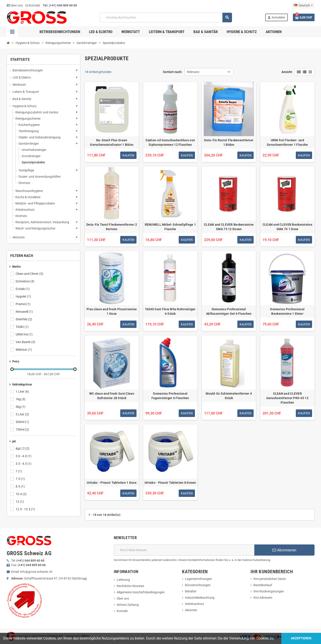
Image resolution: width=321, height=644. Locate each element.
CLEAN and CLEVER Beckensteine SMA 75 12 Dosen (229, 227)
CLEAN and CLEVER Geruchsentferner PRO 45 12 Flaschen (287, 398)
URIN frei (24, 334)
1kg (21, 399)
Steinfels (24, 319)
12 (20, 502)
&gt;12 (23, 448)
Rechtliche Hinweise (130, 586)
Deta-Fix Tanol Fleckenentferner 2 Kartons (112, 227)
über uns (15, 5)
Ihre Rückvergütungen (269, 591)
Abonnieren (284, 550)
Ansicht (287, 72)
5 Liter (23, 414)
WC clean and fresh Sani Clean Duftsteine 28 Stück (112, 396)
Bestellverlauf (263, 585)
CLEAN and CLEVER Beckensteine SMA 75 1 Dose (287, 227)
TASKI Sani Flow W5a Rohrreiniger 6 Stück (170, 311)
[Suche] (166, 18)
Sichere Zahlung (128, 605)
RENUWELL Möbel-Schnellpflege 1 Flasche (170, 227)
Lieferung (123, 580)
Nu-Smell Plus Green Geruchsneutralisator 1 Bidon (112, 142)
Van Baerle (26, 342)
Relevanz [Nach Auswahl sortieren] (193, 72)
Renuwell (25, 312)
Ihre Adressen (263, 598)
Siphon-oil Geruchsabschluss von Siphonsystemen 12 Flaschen (170, 142)
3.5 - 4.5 (24, 464)
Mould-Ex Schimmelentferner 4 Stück (229, 396)
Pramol (23, 304)
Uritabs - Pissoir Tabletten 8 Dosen (170, 483)
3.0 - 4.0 (24, 456)
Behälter (191, 591)
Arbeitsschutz (195, 604)
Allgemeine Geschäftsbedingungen (141, 592)
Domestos (25, 281)
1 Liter (23, 392)
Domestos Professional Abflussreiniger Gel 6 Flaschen (229, 311)
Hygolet (24, 296)
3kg (21, 407)
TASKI (22, 327)
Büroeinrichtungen (198, 585)
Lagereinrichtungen (198, 579)
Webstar (24, 350)
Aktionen (191, 610)
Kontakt (33, 5)
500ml (23, 422)
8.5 (21, 486)
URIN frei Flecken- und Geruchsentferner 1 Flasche (287, 142)
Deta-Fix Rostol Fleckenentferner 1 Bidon (229, 142)
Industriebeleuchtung (200, 598)
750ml (23, 429)
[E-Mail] (184, 550)
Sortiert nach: (173, 72)
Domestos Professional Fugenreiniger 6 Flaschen (170, 396)
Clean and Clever (30, 274)
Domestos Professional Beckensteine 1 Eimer (287, 311)
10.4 (21, 494)
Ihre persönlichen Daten (270, 579)
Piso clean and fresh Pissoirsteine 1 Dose (112, 311)
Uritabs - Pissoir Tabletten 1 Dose (112, 483)
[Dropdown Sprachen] (303, 5)
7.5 (21, 479)
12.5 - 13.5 (26, 509)
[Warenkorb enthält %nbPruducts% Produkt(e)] (304, 17)
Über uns (123, 598)
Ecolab (23, 289)
